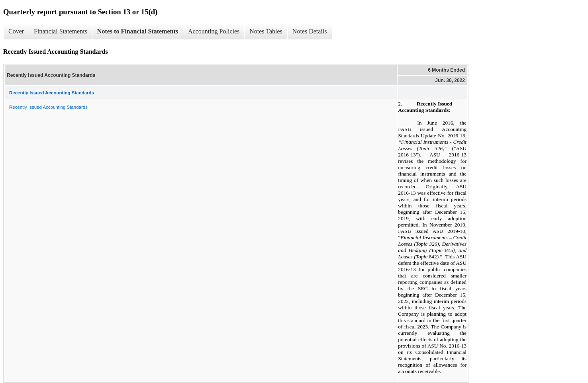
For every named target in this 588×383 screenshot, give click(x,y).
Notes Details (310, 31)
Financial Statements (61, 31)
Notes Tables (266, 31)
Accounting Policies (214, 31)
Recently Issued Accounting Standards (48, 107)
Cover (16, 31)
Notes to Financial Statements (138, 31)
